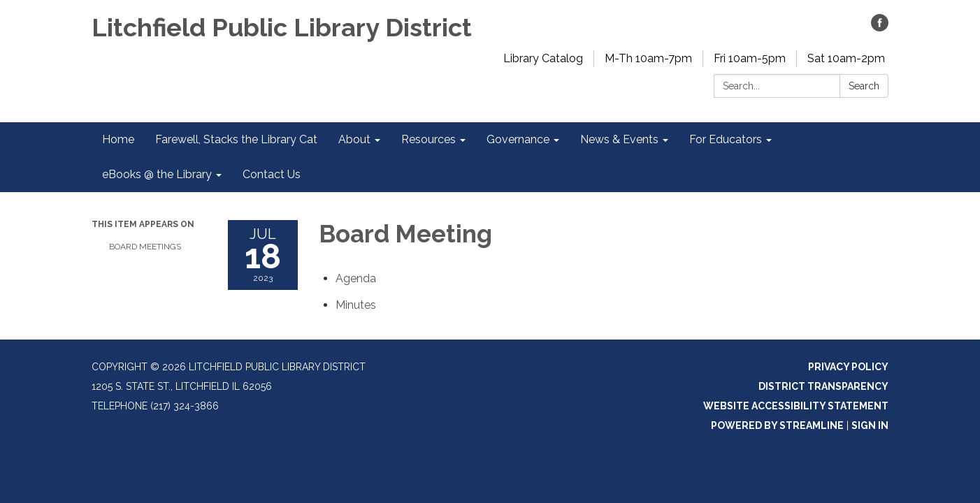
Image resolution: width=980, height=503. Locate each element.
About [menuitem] (354, 139)
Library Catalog (543, 58)
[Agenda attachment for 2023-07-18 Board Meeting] (356, 278)
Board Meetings (145, 247)
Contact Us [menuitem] (272, 174)
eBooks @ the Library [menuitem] (157, 174)
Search (864, 86)
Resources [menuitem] (428, 139)
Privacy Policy (848, 367)
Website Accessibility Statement (796, 406)
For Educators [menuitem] (726, 139)
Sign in (870, 425)
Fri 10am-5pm (750, 58)
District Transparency (823, 386)
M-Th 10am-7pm (648, 58)
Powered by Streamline (777, 425)
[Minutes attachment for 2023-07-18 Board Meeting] (356, 305)
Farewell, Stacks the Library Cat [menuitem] (236, 139)
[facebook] (880, 28)
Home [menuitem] (118, 139)
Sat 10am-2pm (846, 58)
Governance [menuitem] (518, 139)
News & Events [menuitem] (619, 139)
